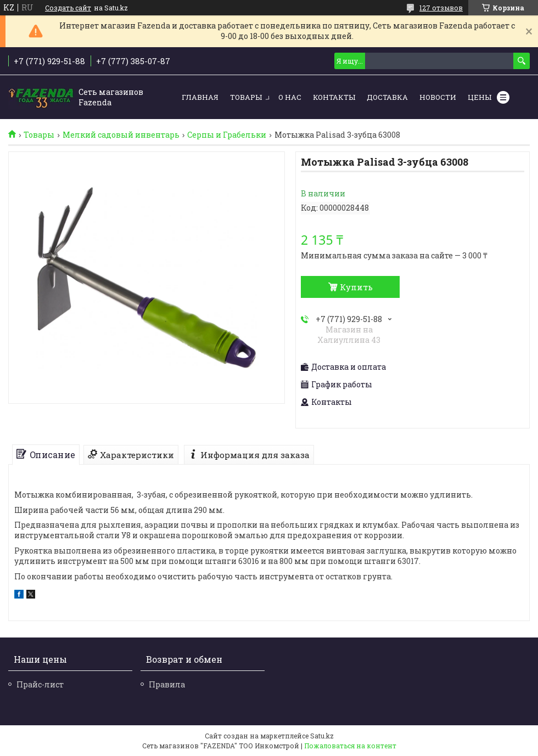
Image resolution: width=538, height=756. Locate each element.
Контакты (334, 97)
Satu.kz (322, 736)
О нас (290, 97)
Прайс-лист (40, 684)
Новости (438, 97)
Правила (167, 684)
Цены (480, 97)
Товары (246, 97)
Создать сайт (68, 8)
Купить (356, 287)
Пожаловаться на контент (350, 746)
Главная (200, 97)
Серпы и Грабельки (227, 135)
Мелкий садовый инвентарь (121, 135)
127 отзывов (441, 8)
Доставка (387, 97)
